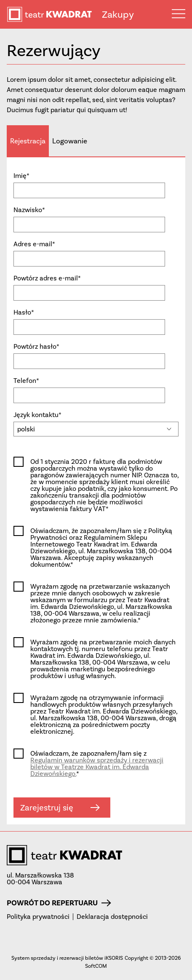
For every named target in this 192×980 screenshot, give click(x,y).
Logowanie (70, 141)
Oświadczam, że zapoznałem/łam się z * (97, 764)
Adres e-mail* (34, 244)
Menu (179, 13)
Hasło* (24, 312)
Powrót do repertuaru (59, 903)
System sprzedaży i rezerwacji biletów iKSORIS (67, 958)
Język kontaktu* (37, 415)
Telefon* (26, 381)
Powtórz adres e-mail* (47, 278)
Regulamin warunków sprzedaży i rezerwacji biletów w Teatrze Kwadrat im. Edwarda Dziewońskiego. (97, 767)
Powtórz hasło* (36, 347)
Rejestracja (28, 141)
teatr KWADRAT (54, 14)
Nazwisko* (29, 210)
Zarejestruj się (60, 808)
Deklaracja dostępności (112, 917)
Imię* (21, 176)
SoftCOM (96, 966)
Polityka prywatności (38, 917)
